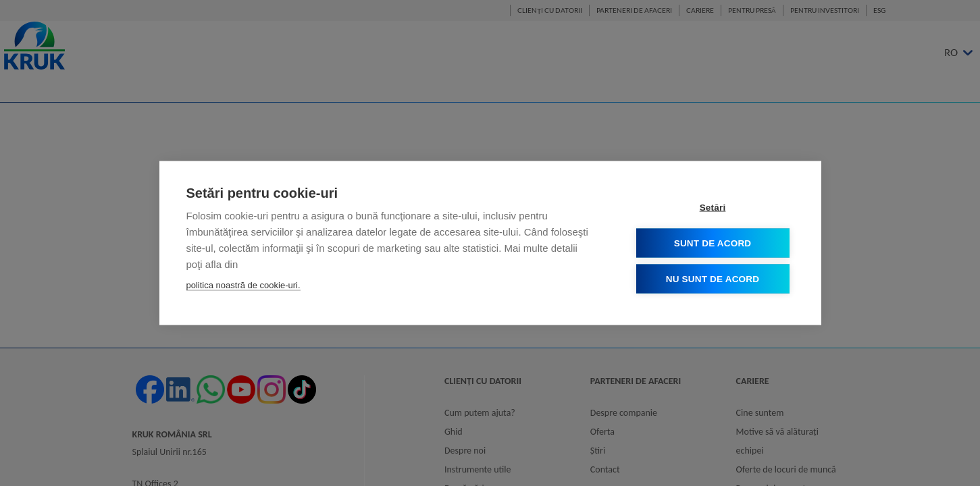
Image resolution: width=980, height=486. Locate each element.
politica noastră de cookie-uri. (243, 285)
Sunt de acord (713, 243)
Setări (713, 207)
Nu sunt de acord (713, 278)
